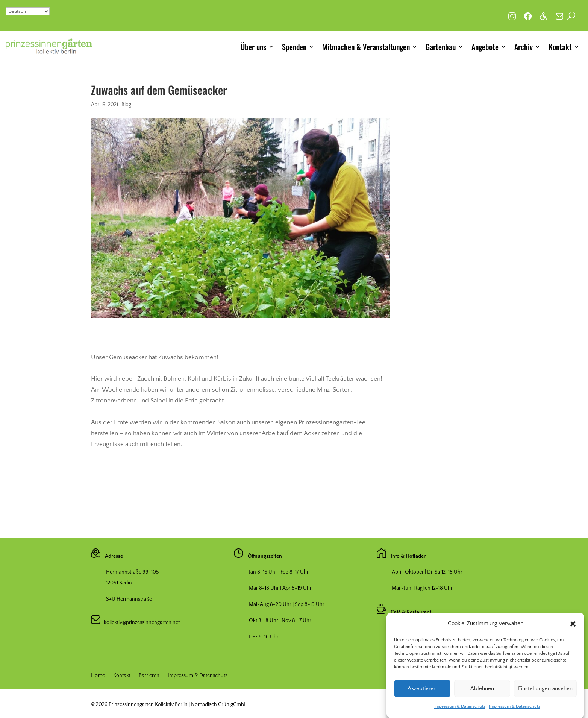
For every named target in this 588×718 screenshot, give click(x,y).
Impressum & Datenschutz (460, 714)
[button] (573, 631)
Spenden (294, 47)
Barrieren (149, 676)
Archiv (524, 47)
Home (98, 676)
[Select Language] (28, 11)
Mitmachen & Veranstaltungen (366, 47)
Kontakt (560, 47)
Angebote (485, 47)
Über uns (253, 47)
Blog (126, 105)
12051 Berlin (119, 583)
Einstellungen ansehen (545, 696)
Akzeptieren (422, 696)
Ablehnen (482, 696)
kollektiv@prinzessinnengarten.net (140, 622)
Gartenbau (441, 47)
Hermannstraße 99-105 (133, 572)
